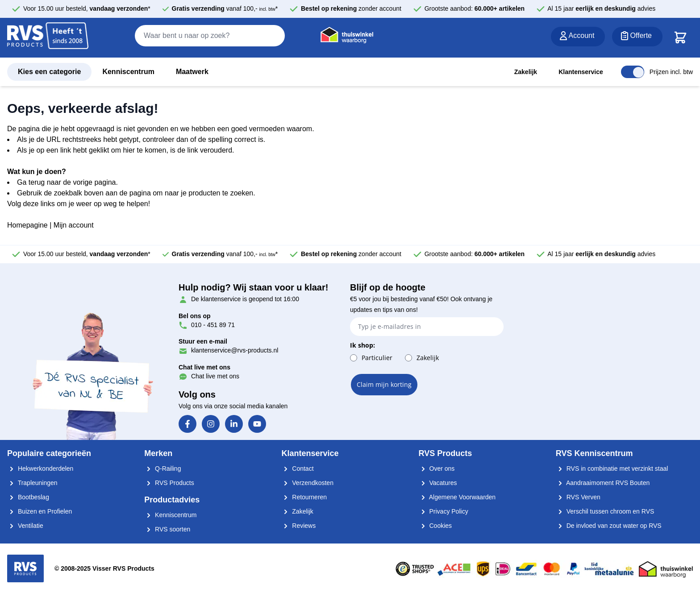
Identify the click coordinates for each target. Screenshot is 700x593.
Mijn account (74, 225)
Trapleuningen (32, 483)
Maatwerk (192, 72)
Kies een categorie (49, 72)
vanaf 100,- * (225, 8)
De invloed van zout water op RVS (609, 526)
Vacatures (438, 483)
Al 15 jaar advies (601, 8)
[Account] (578, 37)
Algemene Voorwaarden (457, 497)
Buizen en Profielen (40, 511)
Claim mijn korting (384, 384)
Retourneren (304, 497)
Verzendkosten (307, 483)
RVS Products (169, 483)
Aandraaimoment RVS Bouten (603, 483)
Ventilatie (25, 526)
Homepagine (27, 225)
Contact (297, 469)
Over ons (437, 469)
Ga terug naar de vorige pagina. (67, 182)
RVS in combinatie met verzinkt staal (612, 469)
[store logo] (48, 38)
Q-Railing (162, 469)
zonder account (351, 8)
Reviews (298, 526)
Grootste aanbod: (475, 8)
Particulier (377, 358)
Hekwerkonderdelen (40, 469)
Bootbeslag (28, 497)
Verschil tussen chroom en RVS (605, 511)
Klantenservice (581, 72)
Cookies (435, 526)
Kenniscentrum (128, 72)
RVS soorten (167, 529)
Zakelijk (526, 72)
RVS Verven (578, 497)
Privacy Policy (444, 511)
